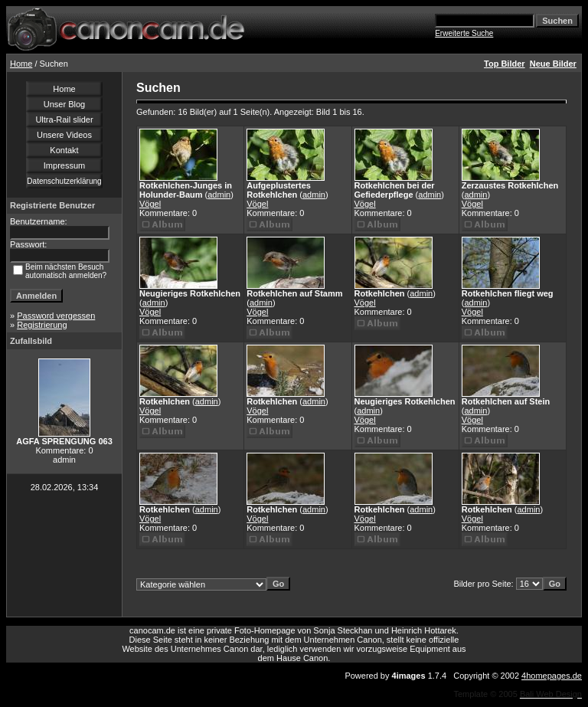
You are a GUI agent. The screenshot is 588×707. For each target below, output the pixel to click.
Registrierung (42, 325)
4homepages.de (552, 676)
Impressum (64, 165)
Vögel (150, 204)
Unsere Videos (64, 135)
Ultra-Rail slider (64, 119)
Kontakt (64, 150)
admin (219, 195)
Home (21, 64)
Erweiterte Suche (464, 33)
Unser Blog (64, 104)
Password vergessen (56, 316)
